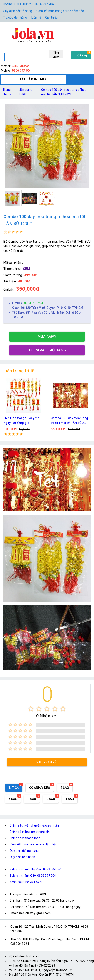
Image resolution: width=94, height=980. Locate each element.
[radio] (31, 709)
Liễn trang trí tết (25, 92)
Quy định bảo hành (22, 857)
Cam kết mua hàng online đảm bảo (60, 11)
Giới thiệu (51, 18)
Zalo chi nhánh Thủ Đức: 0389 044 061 (36, 869)
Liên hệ (36, 18)
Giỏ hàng (81, 55)
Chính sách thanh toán (25, 838)
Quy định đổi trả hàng (18, 11)
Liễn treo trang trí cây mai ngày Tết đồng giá (22, 420)
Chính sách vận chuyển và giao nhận (34, 825)
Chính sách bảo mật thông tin (30, 832)
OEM (26, 269)
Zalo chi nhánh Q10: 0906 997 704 (33, 876)
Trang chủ (8, 93)
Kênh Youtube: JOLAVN (26, 882)
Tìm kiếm (56, 54)
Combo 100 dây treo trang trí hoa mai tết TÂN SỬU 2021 (64, 92)
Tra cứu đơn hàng (15, 18)
